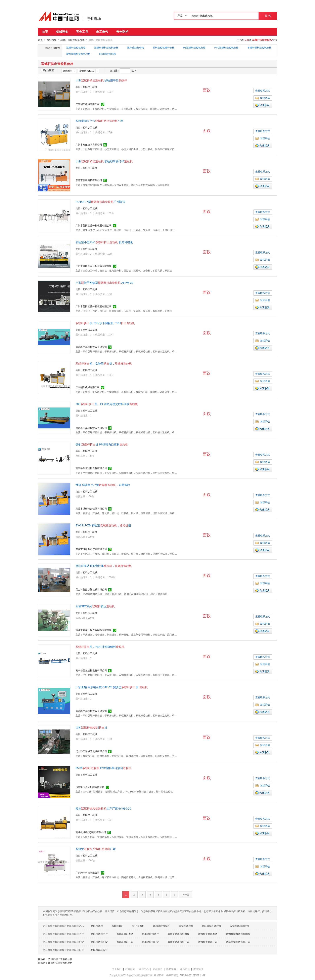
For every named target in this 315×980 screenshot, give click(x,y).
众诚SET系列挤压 (95, 606)
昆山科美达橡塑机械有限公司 (91, 589)
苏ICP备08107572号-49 (193, 975)
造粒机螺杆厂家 (125, 942)
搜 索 (268, 16)
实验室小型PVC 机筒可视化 (104, 242)
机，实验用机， (104, 363)
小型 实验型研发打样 (104, 161)
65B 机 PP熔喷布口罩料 (102, 444)
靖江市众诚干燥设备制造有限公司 (94, 630)
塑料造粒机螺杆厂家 (178, 942)
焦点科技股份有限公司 (141, 975)
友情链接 (198, 969)
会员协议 (185, 969)
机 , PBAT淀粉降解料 (100, 647)
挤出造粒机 (138, 926)
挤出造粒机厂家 (150, 942)
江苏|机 (91, 727)
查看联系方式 (263, 91)
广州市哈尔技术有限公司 (89, 144)
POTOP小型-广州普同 (101, 202)
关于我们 (117, 969)
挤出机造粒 (97, 926)
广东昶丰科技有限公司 (88, 873)
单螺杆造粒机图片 (208, 934)
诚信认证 (47, 70)
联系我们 (130, 969)
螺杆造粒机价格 (136, 47)
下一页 (186, 894)
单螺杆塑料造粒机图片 (238, 934)
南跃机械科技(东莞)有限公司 (91, 832)
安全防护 (122, 32)
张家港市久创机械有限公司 (90, 787)
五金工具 (82, 32)
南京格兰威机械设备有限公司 (91, 347)
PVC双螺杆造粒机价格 (227, 47)
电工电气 (102, 32)
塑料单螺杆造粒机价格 (78, 54)
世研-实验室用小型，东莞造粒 (103, 485)
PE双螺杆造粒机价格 (194, 47)
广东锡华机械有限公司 (88, 104)
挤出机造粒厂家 (99, 942)
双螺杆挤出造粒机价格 (60, 959)
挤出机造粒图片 (99, 934)
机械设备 (62, 32)
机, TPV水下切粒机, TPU (105, 323)
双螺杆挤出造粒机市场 (73, 40)
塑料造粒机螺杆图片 (178, 934)
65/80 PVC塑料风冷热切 (103, 768)
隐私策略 (171, 969)
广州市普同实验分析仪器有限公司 (94, 225)
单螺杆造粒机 (186, 926)
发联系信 (263, 98)
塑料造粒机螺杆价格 (164, 47)
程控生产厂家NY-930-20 (103, 808)
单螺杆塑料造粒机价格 (259, 47)
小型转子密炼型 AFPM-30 (104, 283)
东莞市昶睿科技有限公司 (89, 180)
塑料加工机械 (90, 87)
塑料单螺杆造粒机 (212, 926)
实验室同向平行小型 (99, 121)
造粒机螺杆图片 (125, 934)
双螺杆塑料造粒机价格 (106, 47)
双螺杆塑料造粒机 (239, 926)
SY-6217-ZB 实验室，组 (103, 525)
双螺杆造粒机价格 (76, 47)
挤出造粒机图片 (150, 934)
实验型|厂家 (96, 849)
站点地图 (157, 969)
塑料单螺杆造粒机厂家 (238, 942)
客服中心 (144, 969)
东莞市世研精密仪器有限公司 (91, 509)
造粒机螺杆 (118, 926)
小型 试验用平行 (101, 80)
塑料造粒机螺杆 (162, 926)
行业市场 (94, 19)
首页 (45, 32)
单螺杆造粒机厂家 (208, 942)
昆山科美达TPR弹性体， (104, 566)
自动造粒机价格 (107, 54)
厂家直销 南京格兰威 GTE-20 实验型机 (112, 687)
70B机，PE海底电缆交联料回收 (107, 404)
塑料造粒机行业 (99, 950)
